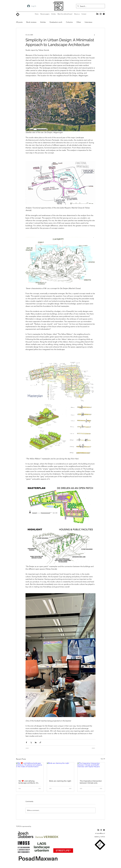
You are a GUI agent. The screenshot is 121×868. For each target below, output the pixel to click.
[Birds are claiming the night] (61, 770)
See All (103, 759)
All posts (19, 22)
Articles (43, 22)
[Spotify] (104, 14)
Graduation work (56, 22)
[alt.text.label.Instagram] (101, 14)
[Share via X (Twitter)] (31, 742)
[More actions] (94, 35)
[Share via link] (40, 742)
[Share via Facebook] (26, 742)
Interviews (88, 22)
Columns (69, 22)
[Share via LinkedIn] (36, 742)
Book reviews (31, 22)
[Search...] (90, 6)
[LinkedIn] (97, 14)
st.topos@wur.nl (100, 833)
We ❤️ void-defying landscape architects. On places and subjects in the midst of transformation (29, 782)
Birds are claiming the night (60, 781)
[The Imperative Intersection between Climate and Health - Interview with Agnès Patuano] (91, 770)
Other (79, 22)
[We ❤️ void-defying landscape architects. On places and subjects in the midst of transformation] (30, 770)
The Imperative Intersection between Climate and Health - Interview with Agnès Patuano (91, 782)
